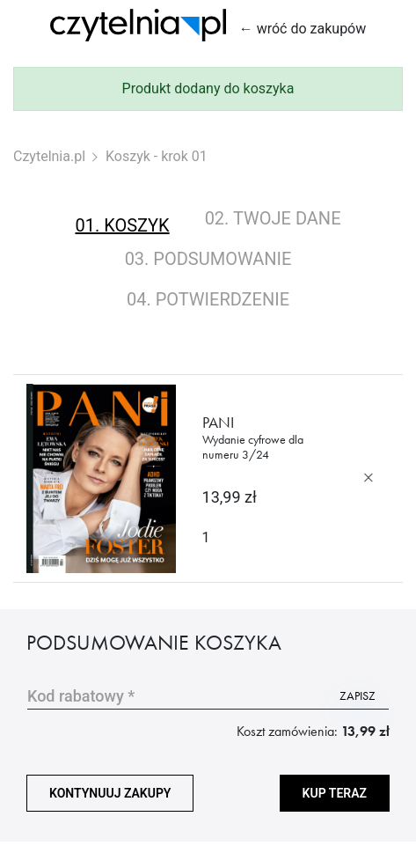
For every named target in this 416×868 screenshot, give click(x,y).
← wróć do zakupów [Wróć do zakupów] (303, 29)
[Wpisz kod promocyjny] (177, 696)
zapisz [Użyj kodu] (358, 695)
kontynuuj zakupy (110, 793)
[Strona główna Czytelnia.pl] (138, 25)
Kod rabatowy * (81, 696)
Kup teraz (335, 793)
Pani (264, 437)
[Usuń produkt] (369, 478)
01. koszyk (122, 225)
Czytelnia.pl (49, 156)
